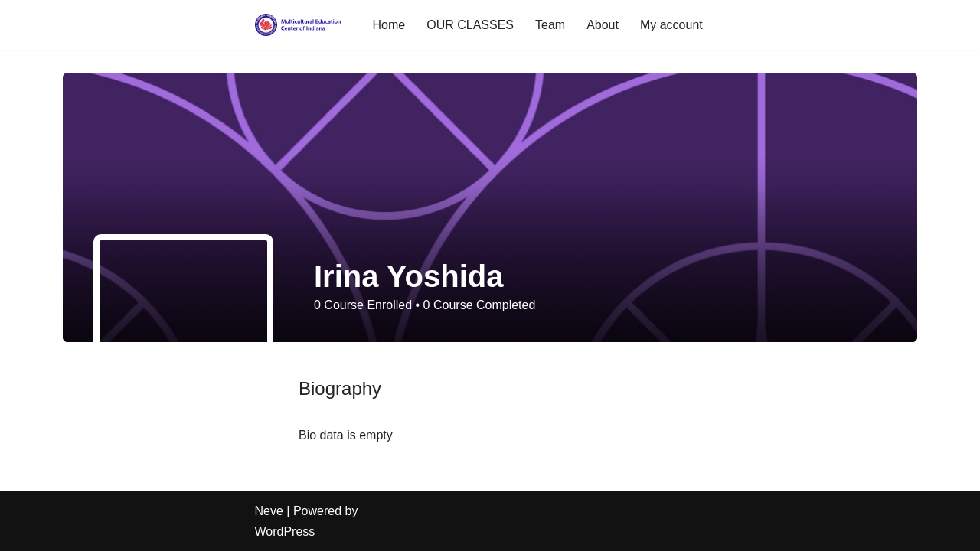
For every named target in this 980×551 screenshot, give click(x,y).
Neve (269, 511)
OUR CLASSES (470, 25)
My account (671, 25)
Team (550, 25)
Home (389, 25)
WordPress (285, 531)
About (603, 25)
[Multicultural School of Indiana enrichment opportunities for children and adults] (301, 25)
